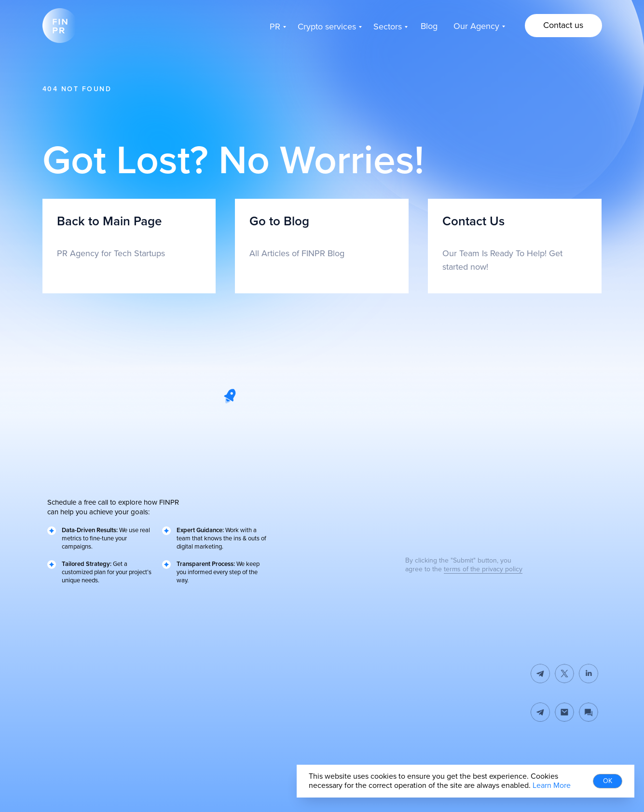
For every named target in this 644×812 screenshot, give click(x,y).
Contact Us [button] (473, 221)
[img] (564, 712)
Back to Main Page (109, 221)
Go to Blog (279, 221)
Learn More (552, 785)
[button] (563, 26)
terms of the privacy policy (483, 569)
